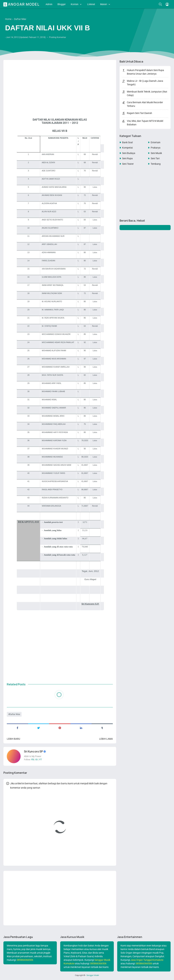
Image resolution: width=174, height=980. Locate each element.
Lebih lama (106, 739)
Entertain (156, 142)
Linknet (91, 4)
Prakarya (156, 148)
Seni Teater (128, 164)
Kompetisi (127, 148)
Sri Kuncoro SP (34, 751)
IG (36, 760)
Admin (49, 4)
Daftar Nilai (15, 714)
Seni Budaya (129, 153)
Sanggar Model (22, 4)
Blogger (62, 4)
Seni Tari (155, 158)
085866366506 (25, 960)
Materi (104, 4)
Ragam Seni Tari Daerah (139, 113)
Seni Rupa (127, 158)
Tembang (156, 164)
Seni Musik (156, 153)
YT (40, 760)
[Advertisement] (60, 86)
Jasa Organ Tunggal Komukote (147, 960)
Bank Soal (127, 142)
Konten (75, 4)
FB (33, 760)
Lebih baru (13, 739)
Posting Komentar (58, 37)
